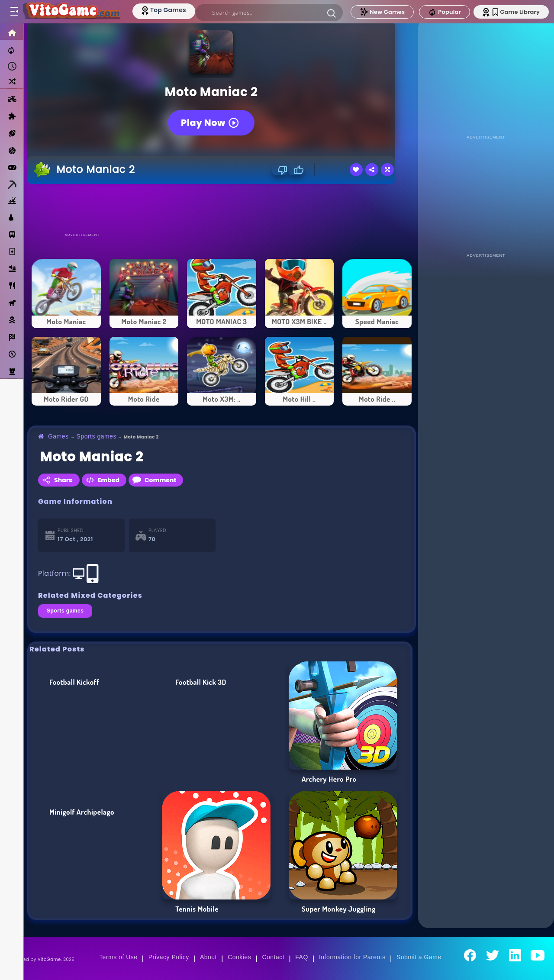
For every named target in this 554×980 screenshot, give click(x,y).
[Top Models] (164, 10)
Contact (273, 957)
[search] (269, 13)
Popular (444, 12)
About (208, 957)
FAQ (302, 957)
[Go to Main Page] (71, 12)
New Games (382, 12)
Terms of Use (118, 957)
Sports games (97, 436)
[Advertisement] (222, 208)
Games (58, 436)
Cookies (239, 957)
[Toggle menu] (14, 12)
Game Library (516, 12)
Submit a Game (419, 957)
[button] (332, 13)
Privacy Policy (169, 957)
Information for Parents (352, 957)
